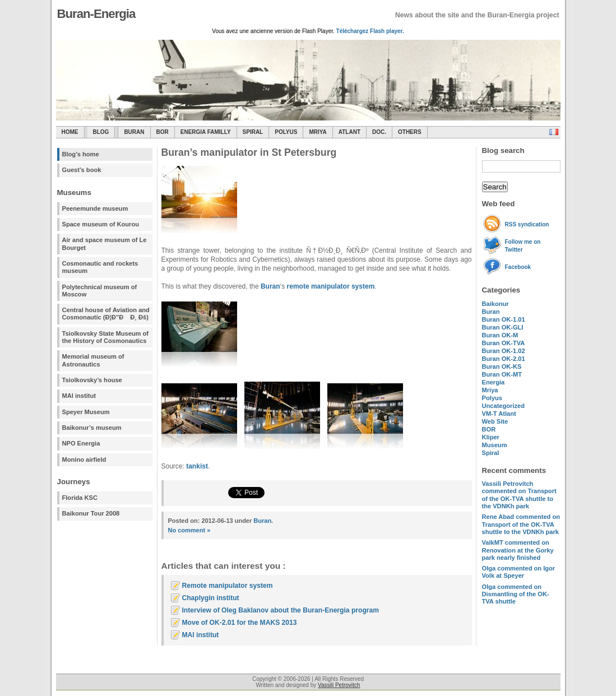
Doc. (379, 132)
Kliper (491, 437)
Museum (495, 445)
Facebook (518, 267)
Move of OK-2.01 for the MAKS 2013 (240, 623)
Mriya (318, 132)
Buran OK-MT (502, 374)
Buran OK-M (500, 335)
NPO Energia (81, 443)
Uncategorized (503, 406)
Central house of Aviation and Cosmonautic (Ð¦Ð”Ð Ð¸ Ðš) (106, 314)
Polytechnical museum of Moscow (100, 291)
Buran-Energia (96, 14)
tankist (197, 466)
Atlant (349, 132)
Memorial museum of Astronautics (93, 360)
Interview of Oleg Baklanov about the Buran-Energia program (281, 610)
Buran (134, 132)
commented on (519, 495)
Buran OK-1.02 (504, 351)
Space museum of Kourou (101, 224)
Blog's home (81, 154)
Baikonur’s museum (92, 428)
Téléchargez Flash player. (370, 31)
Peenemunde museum (95, 208)
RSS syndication (527, 224)
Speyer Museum (86, 412)
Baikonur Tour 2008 (91, 513)
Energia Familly (206, 132)
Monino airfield (84, 460)
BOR (163, 132)
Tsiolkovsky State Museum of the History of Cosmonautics (106, 337)
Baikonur (495, 304)
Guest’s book (82, 170)
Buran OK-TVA (504, 343)
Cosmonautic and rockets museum (100, 267)
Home (70, 132)
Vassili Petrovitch (339, 685)
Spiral (491, 453)
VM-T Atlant (499, 414)
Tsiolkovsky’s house (92, 380)
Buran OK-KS (502, 366)
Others (410, 132)
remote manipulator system (331, 286)
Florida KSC (80, 498)
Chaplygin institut (211, 598)
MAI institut (79, 396)
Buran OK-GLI (503, 327)
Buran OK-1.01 (504, 319)
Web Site (495, 421)
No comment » (189, 530)
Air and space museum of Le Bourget (105, 243)
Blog (101, 132)
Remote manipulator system (228, 586)
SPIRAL (253, 132)
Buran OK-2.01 (504, 359)
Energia (494, 382)
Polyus (286, 132)
